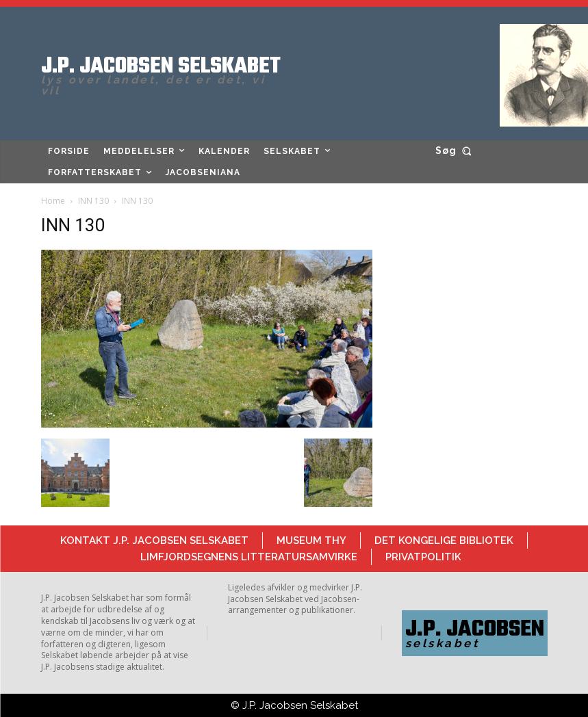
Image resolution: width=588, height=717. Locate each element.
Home (53, 201)
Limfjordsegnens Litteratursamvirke (249, 557)
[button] (456, 151)
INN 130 (93, 201)
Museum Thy (311, 540)
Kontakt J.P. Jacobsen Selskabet (154, 540)
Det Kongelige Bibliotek (444, 540)
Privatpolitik (423, 557)
